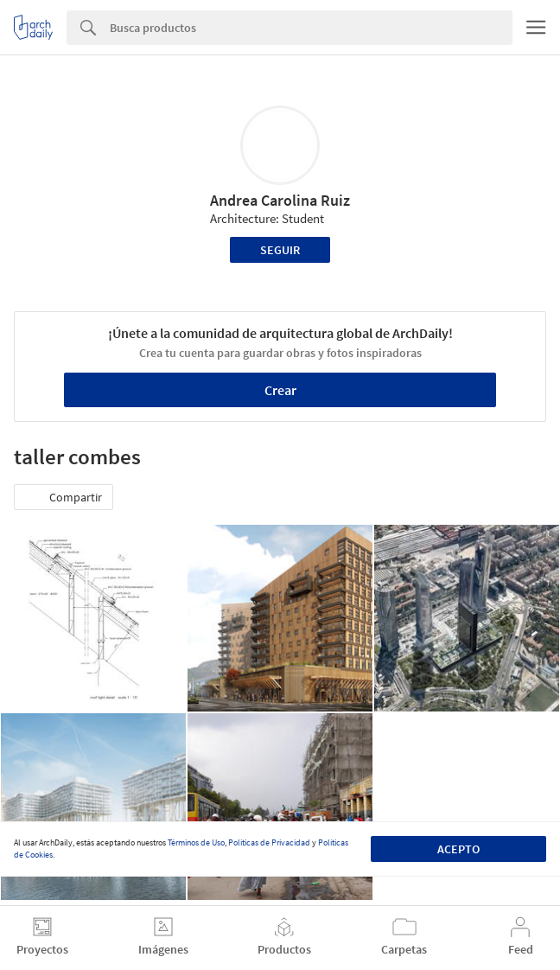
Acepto (458, 849)
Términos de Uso (196, 842)
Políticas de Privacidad (269, 842)
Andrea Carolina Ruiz (280, 200)
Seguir (280, 250)
